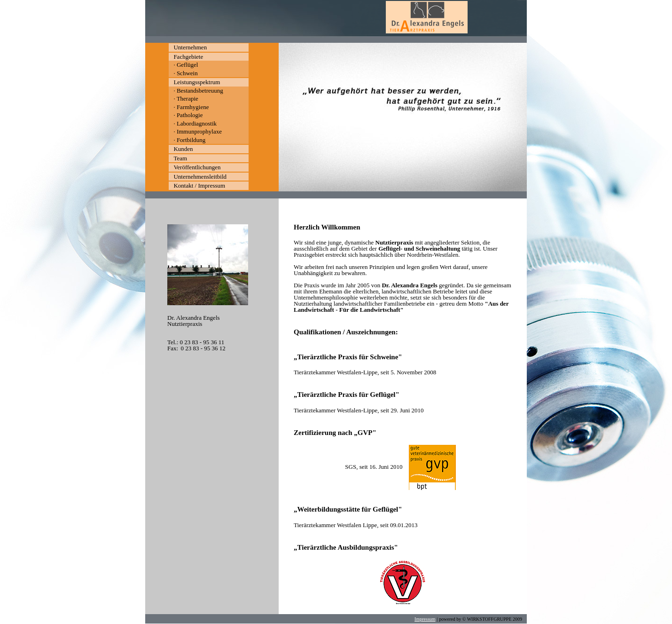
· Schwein (185, 73)
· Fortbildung (189, 140)
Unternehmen (190, 47)
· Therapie (186, 99)
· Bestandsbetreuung (198, 91)
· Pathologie (188, 115)
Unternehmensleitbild (200, 177)
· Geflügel (186, 65)
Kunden (183, 149)
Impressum (425, 619)
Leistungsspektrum (197, 82)
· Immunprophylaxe (198, 131)
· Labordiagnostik (195, 123)
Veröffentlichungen (197, 167)
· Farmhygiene (191, 107)
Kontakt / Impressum (199, 186)
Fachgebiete (188, 57)
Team (180, 158)
